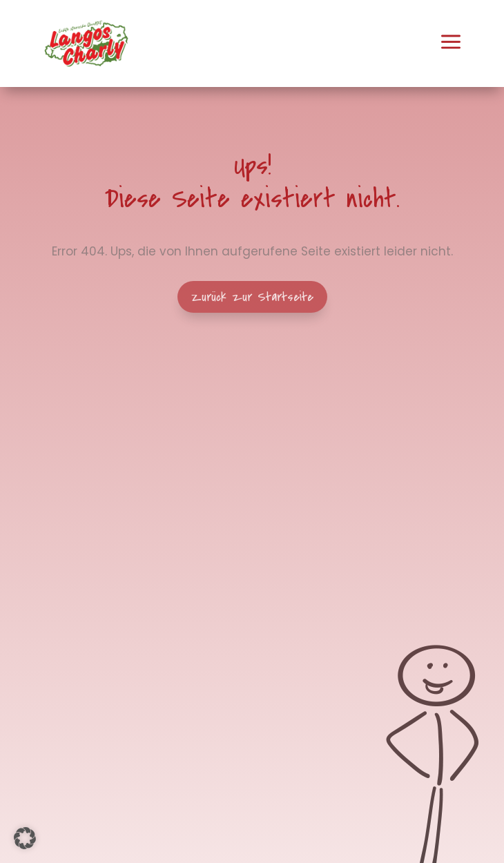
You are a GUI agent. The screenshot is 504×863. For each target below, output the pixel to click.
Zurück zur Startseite (252, 297)
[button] (25, 838)
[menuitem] (86, 43)
